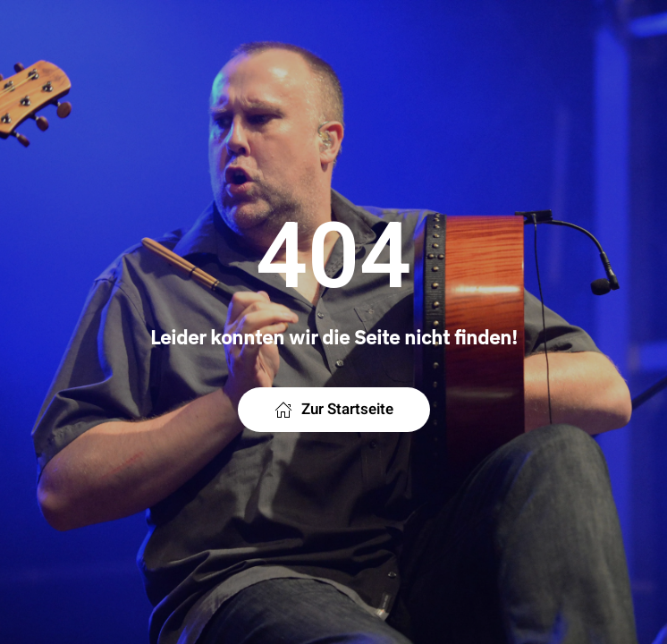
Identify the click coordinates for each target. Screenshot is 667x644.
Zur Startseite (334, 409)
